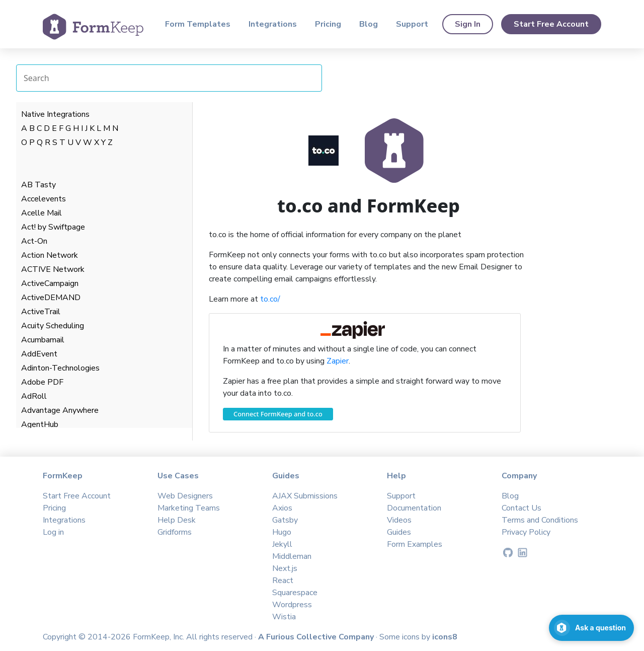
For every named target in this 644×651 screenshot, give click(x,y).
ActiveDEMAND (51, 298)
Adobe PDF (42, 382)
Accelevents (44, 199)
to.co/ (270, 299)
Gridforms (175, 532)
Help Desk (177, 520)
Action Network (50, 255)
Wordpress (292, 605)
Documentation (414, 508)
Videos (399, 520)
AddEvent (39, 354)
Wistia (284, 617)
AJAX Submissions (305, 496)
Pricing (328, 24)
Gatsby (285, 520)
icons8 (445, 637)
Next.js (285, 568)
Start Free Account (551, 24)
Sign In (468, 24)
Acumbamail (43, 340)
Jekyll (282, 544)
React (283, 581)
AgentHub (40, 424)
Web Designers (185, 496)
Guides (399, 532)
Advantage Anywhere (60, 410)
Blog (369, 24)
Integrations (273, 24)
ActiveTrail (41, 312)
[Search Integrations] (169, 78)
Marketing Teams (189, 508)
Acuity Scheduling (53, 326)
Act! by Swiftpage (53, 227)
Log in (53, 532)
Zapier (338, 361)
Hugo (282, 532)
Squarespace (295, 593)
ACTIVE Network (53, 269)
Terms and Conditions (540, 520)
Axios (282, 508)
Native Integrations (55, 114)
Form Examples (415, 544)
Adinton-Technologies (60, 368)
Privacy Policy (526, 532)
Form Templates (198, 24)
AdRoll (34, 396)
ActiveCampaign (50, 283)
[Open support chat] (591, 628)
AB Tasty (38, 185)
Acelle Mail (42, 213)
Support (412, 24)
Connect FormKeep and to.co (278, 414)
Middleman (292, 556)
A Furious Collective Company (317, 637)
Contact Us (521, 508)
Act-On (34, 241)
